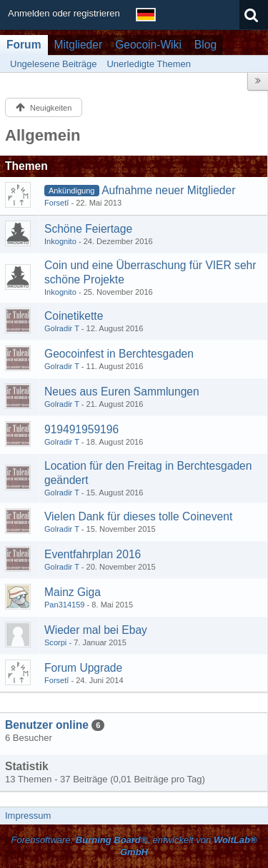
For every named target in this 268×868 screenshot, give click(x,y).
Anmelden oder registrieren (64, 13)
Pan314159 (65, 605)
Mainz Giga (73, 592)
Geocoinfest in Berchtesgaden (119, 354)
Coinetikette (74, 316)
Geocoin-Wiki (148, 45)
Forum (24, 45)
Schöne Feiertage (88, 229)
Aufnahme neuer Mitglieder (168, 190)
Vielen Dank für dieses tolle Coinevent (138, 516)
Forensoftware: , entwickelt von (134, 846)
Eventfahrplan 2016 (93, 554)
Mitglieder (79, 45)
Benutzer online (47, 725)
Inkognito (60, 241)
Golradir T (62, 328)
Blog (205, 45)
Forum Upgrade (83, 668)
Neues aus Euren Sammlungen (122, 392)
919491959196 (81, 429)
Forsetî (56, 203)
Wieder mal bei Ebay (96, 630)
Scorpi (55, 642)
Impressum (28, 816)
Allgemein (43, 135)
